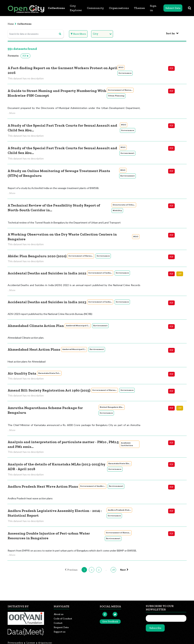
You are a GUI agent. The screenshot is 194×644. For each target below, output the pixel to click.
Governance (125, 73)
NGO (121, 67)
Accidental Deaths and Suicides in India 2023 (47, 302)
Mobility (117, 210)
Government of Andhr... (93, 486)
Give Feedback (110, 621)
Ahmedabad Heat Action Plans (34, 349)
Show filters (78, 34)
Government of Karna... (120, 90)
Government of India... (100, 273)
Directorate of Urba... (124, 205)
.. (106, 570)
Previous (71, 570)
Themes (139, 8)
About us (59, 614)
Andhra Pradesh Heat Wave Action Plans (43, 486)
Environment (127, 176)
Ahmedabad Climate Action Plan (36, 326)
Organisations (119, 8)
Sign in (153, 8)
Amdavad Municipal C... (78, 326)
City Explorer (76, 8)
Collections (56, 8)
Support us (60, 632)
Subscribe (155, 628)
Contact (58, 623)
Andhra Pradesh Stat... (119, 510)
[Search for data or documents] (36, 34)
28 (113, 570)
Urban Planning (116, 96)
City (96, 34)
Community (95, 8)
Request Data (61, 627)
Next (125, 570)
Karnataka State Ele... (119, 463)
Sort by (170, 33)
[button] (11, 113)
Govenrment (127, 153)
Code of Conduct (63, 619)
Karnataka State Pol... (49, 373)
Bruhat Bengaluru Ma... (112, 407)
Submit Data (173, 8)
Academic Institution (127, 444)
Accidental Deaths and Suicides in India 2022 (47, 273)
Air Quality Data (22, 373)
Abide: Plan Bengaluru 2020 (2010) (37, 256)
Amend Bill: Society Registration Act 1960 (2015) (49, 390)
